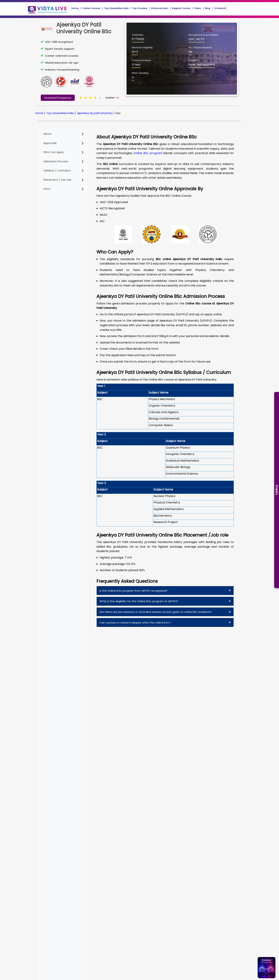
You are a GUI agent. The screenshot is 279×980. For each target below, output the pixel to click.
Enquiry (277, 490)
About (48, 134)
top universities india (60, 113)
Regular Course (181, 8)
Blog (208, 8)
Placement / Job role (57, 180)
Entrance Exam (160, 8)
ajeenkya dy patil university (95, 113)
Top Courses (140, 8)
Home (75, 8)
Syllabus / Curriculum (57, 170)
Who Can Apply (54, 152)
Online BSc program (148, 153)
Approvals (50, 143)
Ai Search (220, 8)
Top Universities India (116, 8)
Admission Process (56, 161)
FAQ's (47, 189)
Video (198, 8)
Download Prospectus (58, 98)
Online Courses (91, 8)
